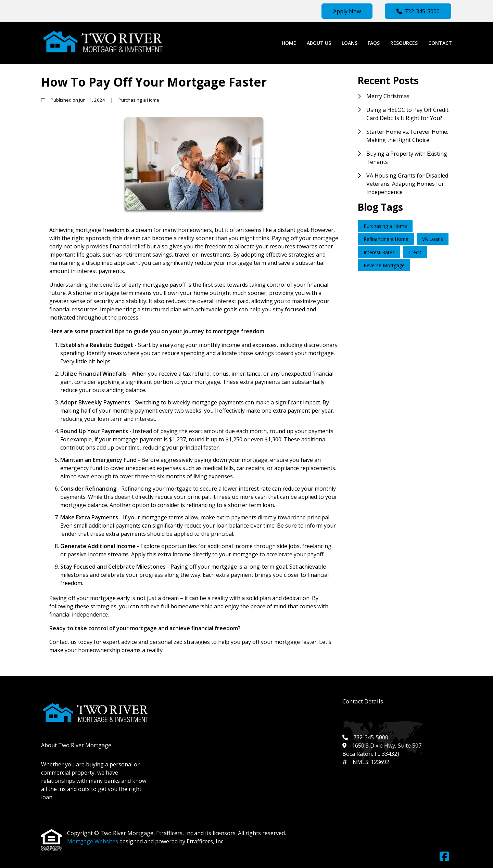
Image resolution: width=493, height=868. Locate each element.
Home (289, 43)
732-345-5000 (418, 11)
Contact (440, 43)
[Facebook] (444, 857)
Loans (350, 43)
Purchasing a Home (139, 100)
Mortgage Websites (93, 841)
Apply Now (347, 11)
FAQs (374, 43)
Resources (404, 43)
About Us (319, 43)
